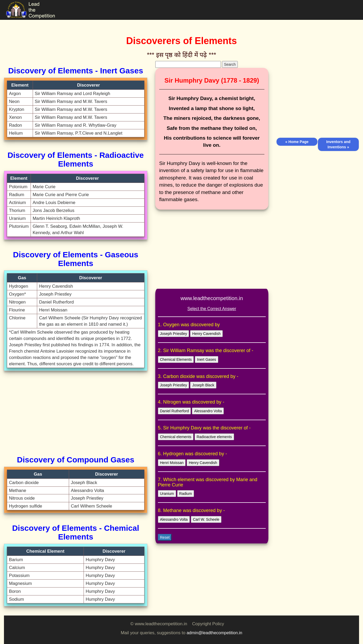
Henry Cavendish (206, 334)
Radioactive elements (214, 437)
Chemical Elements (176, 359)
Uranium (167, 494)
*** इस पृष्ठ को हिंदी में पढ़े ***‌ (181, 55)
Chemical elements (176, 437)
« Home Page (297, 142)
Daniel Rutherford (175, 411)
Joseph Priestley (174, 334)
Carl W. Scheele (206, 519)
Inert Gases (206, 359)
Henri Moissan (172, 463)
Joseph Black (203, 385)
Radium (186, 494)
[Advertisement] (76, 413)
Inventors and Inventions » (338, 144)
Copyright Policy (208, 624)
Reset (165, 537)
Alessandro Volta (208, 411)
